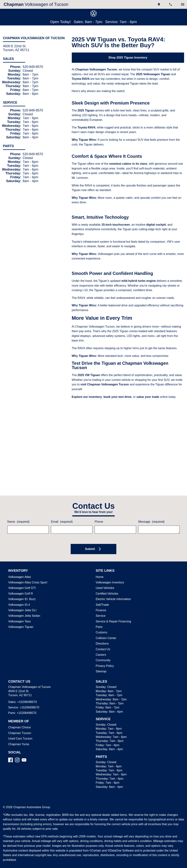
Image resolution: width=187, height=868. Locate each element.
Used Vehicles (104, 579)
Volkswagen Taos (19, 613)
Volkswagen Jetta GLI (22, 601)
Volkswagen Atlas (19, 568)
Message (151, 513)
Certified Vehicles (107, 585)
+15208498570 (26, 693)
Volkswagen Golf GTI (21, 579)
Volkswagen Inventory (110, 574)
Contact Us (103, 640)
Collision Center (106, 629)
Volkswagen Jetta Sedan (23, 607)
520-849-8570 (33, 68)
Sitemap (101, 663)
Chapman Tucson (19, 724)
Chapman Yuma (18, 735)
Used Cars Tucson (19, 730)
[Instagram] (17, 751)
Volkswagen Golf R (20, 585)
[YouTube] (24, 751)
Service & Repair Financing (113, 613)
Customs (101, 624)
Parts (99, 618)
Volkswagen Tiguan (20, 618)
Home (100, 568)
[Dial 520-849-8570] (171, 4)
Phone (99, 513)
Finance (101, 601)
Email (62, 513)
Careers (100, 646)
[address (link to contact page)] (159, 4)
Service (100, 607)
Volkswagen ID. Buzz (21, 590)
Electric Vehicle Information (113, 590)
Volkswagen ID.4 (19, 596)
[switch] (183, 4)
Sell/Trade (102, 596)
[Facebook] (11, 751)
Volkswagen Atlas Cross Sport (27, 574)
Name (18, 513)
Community (103, 652)
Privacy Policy (104, 657)
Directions (102, 635)
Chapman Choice (19, 719)
